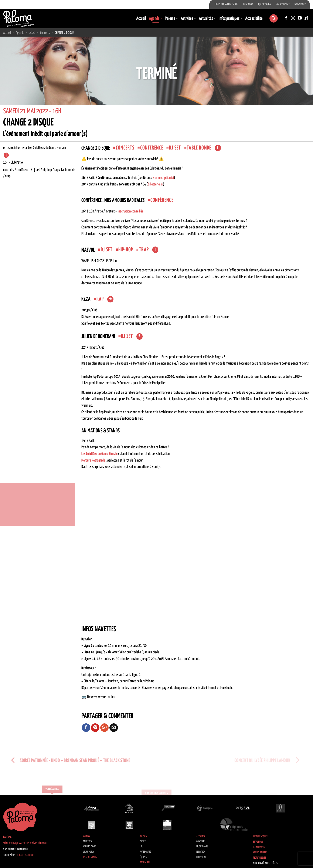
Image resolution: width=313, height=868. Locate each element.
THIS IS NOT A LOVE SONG (226, 4)
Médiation (201, 852)
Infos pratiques (230, 19)
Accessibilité (254, 19)
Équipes (143, 857)
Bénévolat (201, 857)
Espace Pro (258, 842)
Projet (143, 842)
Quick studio (264, 4)
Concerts (87, 842)
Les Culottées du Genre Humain (99, 454)
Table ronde (199, 148)
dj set (175, 148)
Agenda (156, 19)
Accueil (141, 19)
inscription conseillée (131, 211)
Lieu (142, 847)
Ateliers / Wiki (90, 847)
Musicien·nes (202, 847)
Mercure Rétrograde (93, 460)
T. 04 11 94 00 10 (25, 855)
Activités (188, 19)
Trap (144, 250)
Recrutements (260, 858)
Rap (100, 299)
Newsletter (300, 4)
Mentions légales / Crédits (265, 863)
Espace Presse (259, 847)
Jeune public (89, 852)
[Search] (273, 18)
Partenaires (145, 852)
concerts (125, 148)
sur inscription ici (163, 178)
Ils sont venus (90, 857)
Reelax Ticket (283, 4)
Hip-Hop (126, 250)
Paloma (172, 19)
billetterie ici (155, 184)
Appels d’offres (260, 853)
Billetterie (248, 4)
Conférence (152, 148)
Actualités (207, 19)
